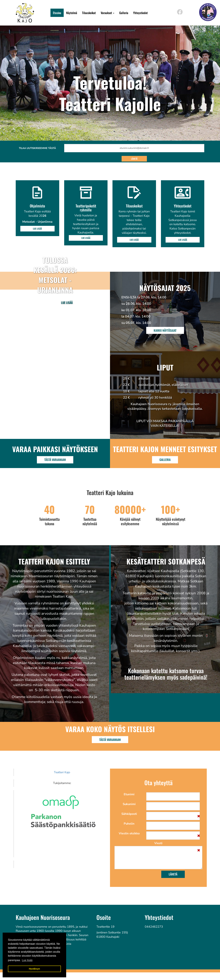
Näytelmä (72, 13)
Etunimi (129, 794)
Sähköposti (129, 814)
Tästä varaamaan (55, 460)
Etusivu (57, 13)
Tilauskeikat (89, 13)
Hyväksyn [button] (34, 969)
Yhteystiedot (140, 13)
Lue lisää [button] (27, 960)
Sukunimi (129, 804)
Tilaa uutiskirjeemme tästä (37, 148)
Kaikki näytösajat (165, 330)
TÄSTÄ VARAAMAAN (110, 740)
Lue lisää (37, 229)
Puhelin (129, 824)
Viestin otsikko (129, 833)
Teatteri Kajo (62, 772)
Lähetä (134, 159)
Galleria (124, 13)
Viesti (158, 843)
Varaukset (108, 13)
